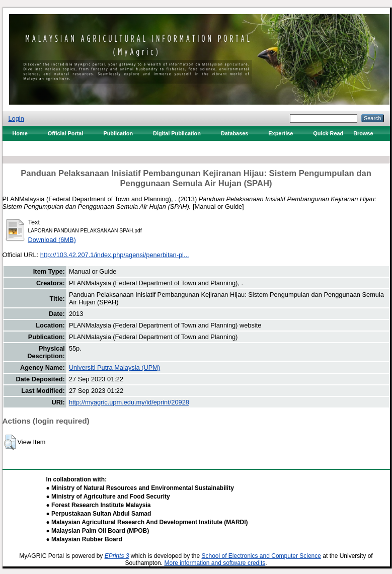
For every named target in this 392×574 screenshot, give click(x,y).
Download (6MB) (52, 240)
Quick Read (328, 133)
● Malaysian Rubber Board (84, 539)
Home (20, 133)
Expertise (281, 133)
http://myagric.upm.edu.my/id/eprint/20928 (129, 402)
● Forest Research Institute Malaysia (99, 505)
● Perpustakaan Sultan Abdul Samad (99, 514)
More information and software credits (215, 563)
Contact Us (27, 148)
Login (16, 118)
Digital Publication (177, 133)
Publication (118, 133)
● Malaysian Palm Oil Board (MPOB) (98, 531)
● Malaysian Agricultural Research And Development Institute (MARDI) (147, 522)
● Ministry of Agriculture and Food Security (108, 497)
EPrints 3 (117, 556)
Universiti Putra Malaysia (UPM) (114, 367)
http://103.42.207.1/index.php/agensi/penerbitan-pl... (115, 255)
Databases (234, 133)
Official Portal (66, 133)
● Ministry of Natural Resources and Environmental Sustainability (140, 488)
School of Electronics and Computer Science (261, 556)
